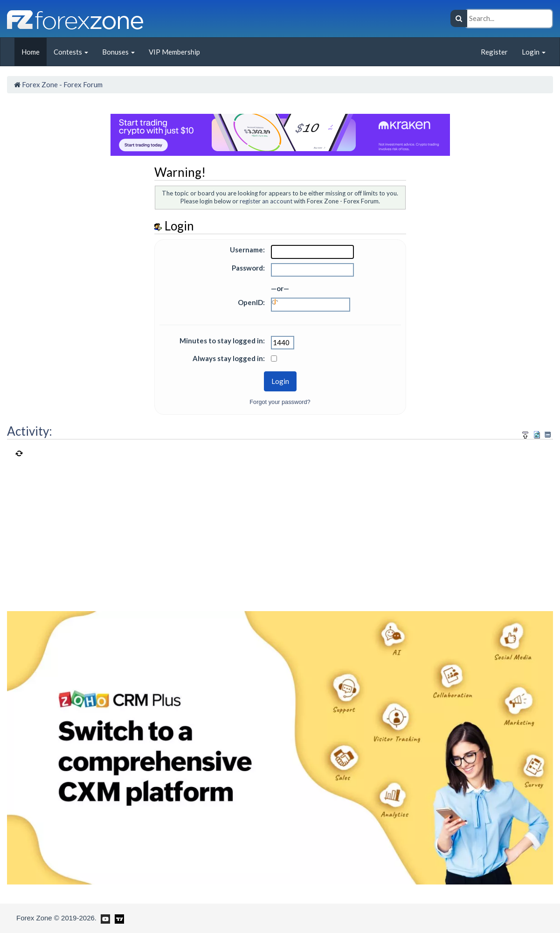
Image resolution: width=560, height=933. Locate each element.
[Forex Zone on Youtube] (104, 918)
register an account (266, 201)
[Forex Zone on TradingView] (118, 918)
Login (534, 52)
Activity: (30, 431)
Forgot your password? (280, 402)
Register (494, 52)
